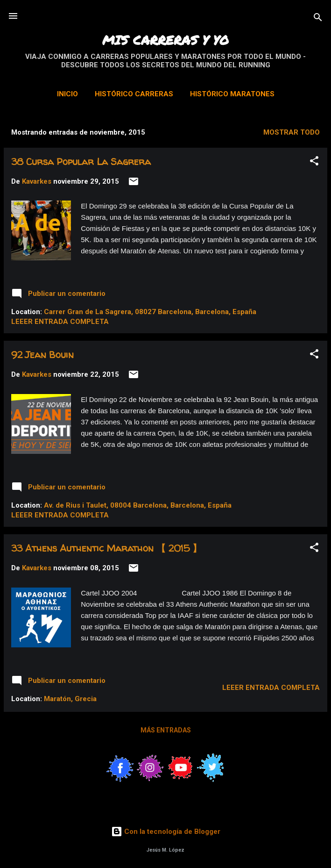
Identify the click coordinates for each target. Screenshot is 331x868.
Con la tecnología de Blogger (166, 832)
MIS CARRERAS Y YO (165, 40)
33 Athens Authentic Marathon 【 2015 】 (106, 548)
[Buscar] (318, 19)
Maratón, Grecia (70, 699)
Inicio (67, 94)
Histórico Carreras (134, 94)
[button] (314, 162)
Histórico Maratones (232, 94)
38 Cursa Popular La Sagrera (81, 161)
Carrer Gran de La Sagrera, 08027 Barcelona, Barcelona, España (150, 312)
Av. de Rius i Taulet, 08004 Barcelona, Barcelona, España (138, 505)
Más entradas (166, 730)
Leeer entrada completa (60, 322)
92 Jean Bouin (42, 355)
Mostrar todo (292, 132)
